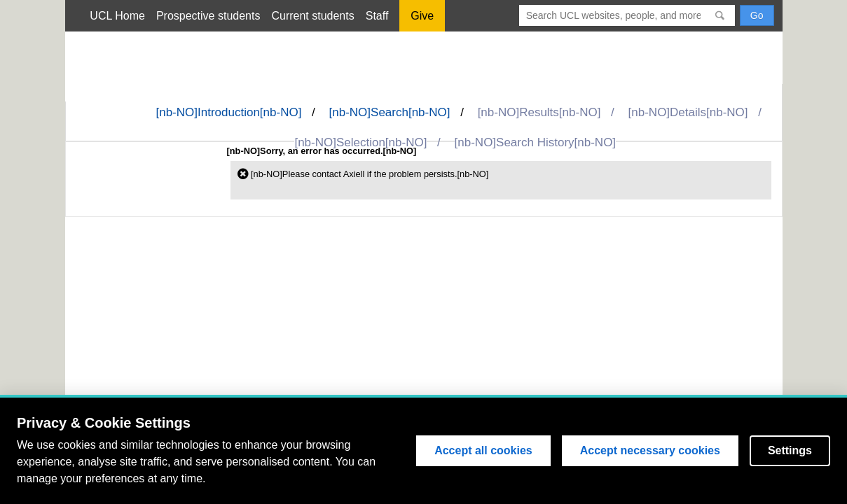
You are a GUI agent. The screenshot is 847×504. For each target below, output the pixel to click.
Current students (312, 16)
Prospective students (208, 16)
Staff (377, 16)
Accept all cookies (483, 450)
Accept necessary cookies (650, 450)
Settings (790, 450)
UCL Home (117, 16)
